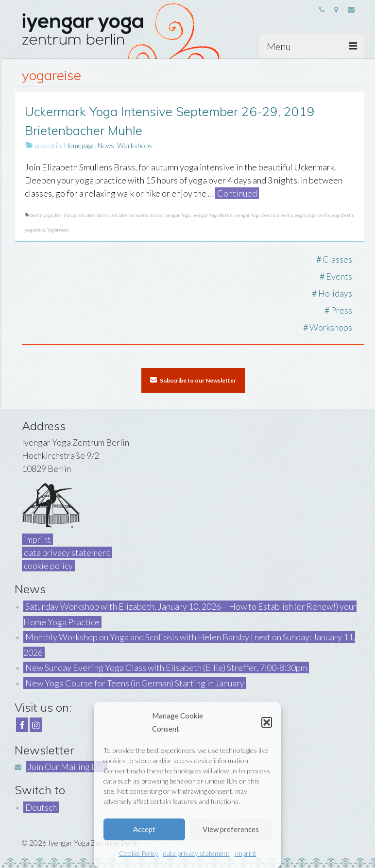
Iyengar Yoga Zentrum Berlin (264, 215)
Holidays (335, 293)
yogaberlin (343, 215)
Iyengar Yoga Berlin (212, 215)
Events (339, 276)
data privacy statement (196, 853)
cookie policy (48, 566)
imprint (37, 539)
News (106, 145)
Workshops (135, 145)
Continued (237, 193)
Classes (337, 259)
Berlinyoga (66, 215)
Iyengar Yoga (177, 215)
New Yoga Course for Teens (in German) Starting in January (135, 683)
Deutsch (41, 807)
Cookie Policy (139, 853)
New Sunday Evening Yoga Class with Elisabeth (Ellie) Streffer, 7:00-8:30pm (166, 668)
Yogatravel (58, 230)
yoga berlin (318, 215)
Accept (144, 829)
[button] (267, 722)
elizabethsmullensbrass (137, 215)
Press (341, 310)
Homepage (79, 145)
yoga (300, 215)
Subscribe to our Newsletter (193, 380)
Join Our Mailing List (67, 767)
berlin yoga (41, 215)
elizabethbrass (95, 215)
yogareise (35, 230)
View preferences (231, 829)
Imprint (246, 853)
